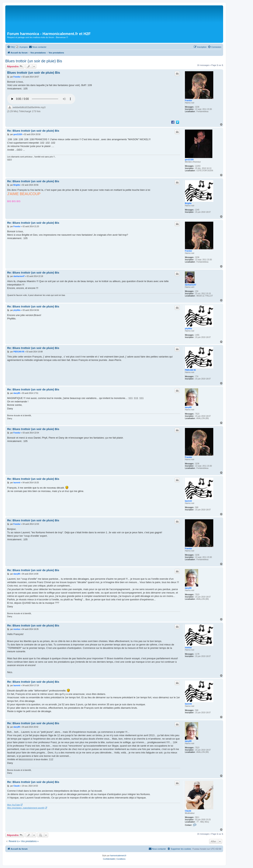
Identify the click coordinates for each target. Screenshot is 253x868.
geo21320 (189, 160)
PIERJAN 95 (190, 370)
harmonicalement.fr (118, 856)
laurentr (188, 501)
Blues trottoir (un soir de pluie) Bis (34, 61)
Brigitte (188, 203)
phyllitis (189, 329)
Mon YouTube (14, 805)
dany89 (188, 407)
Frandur (189, 100)
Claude (188, 811)
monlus (188, 648)
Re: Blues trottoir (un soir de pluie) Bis (33, 131)
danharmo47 (191, 285)
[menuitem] (11, 47)
